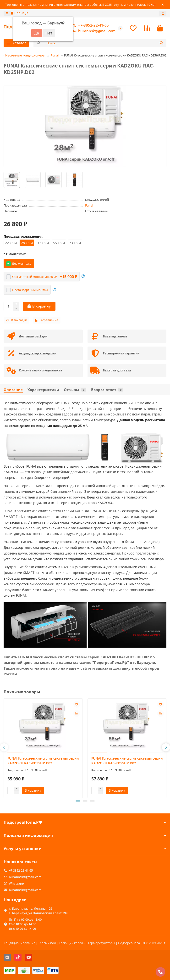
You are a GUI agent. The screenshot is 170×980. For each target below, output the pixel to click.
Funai (55, 55)
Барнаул (19, 13)
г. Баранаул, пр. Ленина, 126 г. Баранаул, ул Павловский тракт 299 (38, 911)
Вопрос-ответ (107, 390)
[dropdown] (7, 13)
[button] (4, 747)
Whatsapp (16, 883)
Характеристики (43, 390)
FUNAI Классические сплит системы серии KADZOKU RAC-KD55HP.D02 (127, 761)
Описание (13, 390)
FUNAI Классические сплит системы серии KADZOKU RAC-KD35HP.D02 (43, 761)
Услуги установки (85, 848)
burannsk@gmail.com (93, 31)
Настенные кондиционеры (25, 55)
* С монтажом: (15, 254)
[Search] (105, 43)
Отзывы (75, 390)
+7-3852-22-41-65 (90, 25)
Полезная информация (85, 835)
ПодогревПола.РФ (85, 822)
